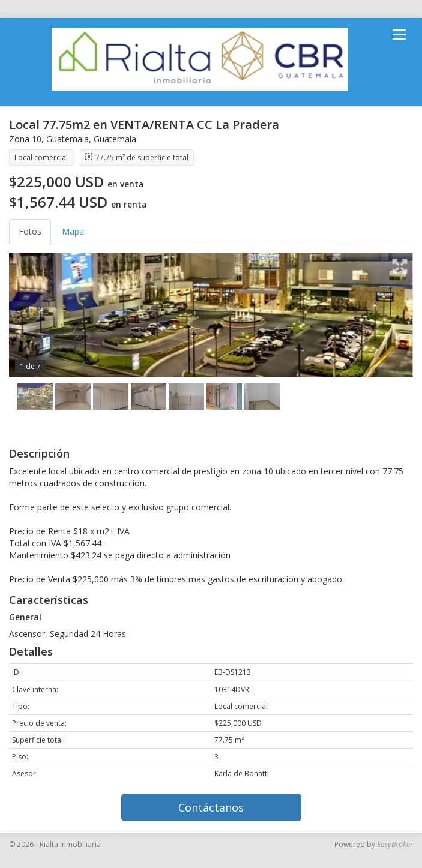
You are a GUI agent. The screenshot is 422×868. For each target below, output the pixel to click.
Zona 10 (25, 139)
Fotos (30, 231)
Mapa (73, 231)
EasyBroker (395, 844)
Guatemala (68, 139)
